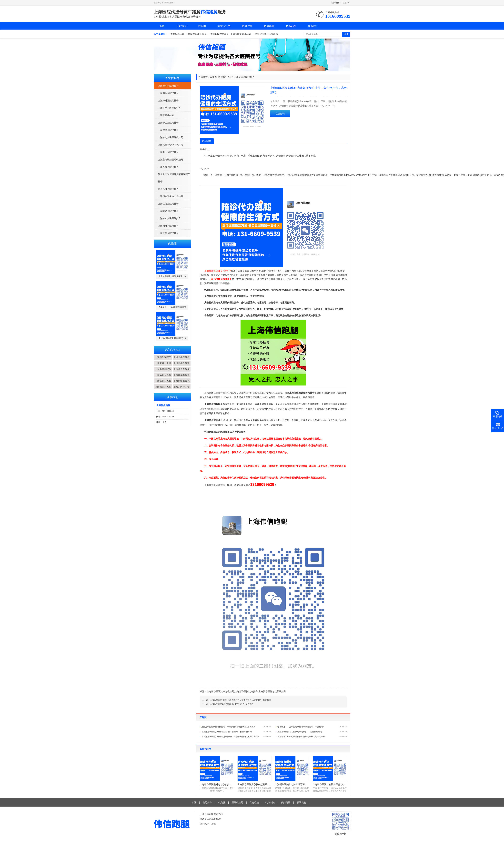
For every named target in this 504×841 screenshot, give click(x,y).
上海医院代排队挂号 (196, 34)
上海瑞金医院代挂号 (168, 93)
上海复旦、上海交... (163, 366)
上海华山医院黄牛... (181, 366)
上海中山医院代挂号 (168, 152)
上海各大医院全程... (181, 372)
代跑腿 (202, 26)
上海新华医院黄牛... (163, 372)
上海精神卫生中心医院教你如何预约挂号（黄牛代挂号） (312, 737)
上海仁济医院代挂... (181, 383)
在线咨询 (280, 114)
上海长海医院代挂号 (168, 167)
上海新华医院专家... (181, 377)
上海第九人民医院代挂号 (171, 137)
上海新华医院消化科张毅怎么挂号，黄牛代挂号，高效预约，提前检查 (241, 700)
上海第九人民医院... (163, 377)
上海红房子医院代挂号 (169, 108)
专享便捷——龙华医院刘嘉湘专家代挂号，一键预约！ (312, 727)
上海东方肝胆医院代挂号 (171, 160)
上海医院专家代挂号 (241, 34)
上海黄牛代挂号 (176, 34)
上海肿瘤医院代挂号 (168, 130)
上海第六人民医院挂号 (169, 218)
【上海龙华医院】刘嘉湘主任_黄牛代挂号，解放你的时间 (236, 732)
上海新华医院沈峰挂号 (246, 691)
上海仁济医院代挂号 (168, 204)
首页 (162, 26)
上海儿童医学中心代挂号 (171, 145)
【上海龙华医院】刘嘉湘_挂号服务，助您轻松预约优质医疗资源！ (236, 737)
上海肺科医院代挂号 (218, 34)
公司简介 (181, 26)
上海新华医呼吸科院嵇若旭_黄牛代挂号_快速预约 (232, 704)
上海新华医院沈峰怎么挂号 (220, 691)
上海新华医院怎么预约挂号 (272, 691)
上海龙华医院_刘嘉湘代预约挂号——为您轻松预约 (312, 732)
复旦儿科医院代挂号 (168, 189)
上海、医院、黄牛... (181, 389)
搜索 (346, 34)
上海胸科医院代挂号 (168, 226)
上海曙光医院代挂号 (168, 211)
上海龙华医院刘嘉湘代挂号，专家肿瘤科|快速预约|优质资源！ (236, 727)
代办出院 (269, 26)
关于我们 (335, 3)
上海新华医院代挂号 (168, 86)
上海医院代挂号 (166, 115)
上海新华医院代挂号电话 (265, 34)
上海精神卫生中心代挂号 (171, 196)
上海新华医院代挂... (163, 360)
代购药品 (291, 26)
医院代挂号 (224, 26)
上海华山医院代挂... (181, 360)
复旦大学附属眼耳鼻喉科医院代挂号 (174, 178)
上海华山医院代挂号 (168, 123)
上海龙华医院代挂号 (168, 233)
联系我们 (346, 3)
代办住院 (247, 26)
